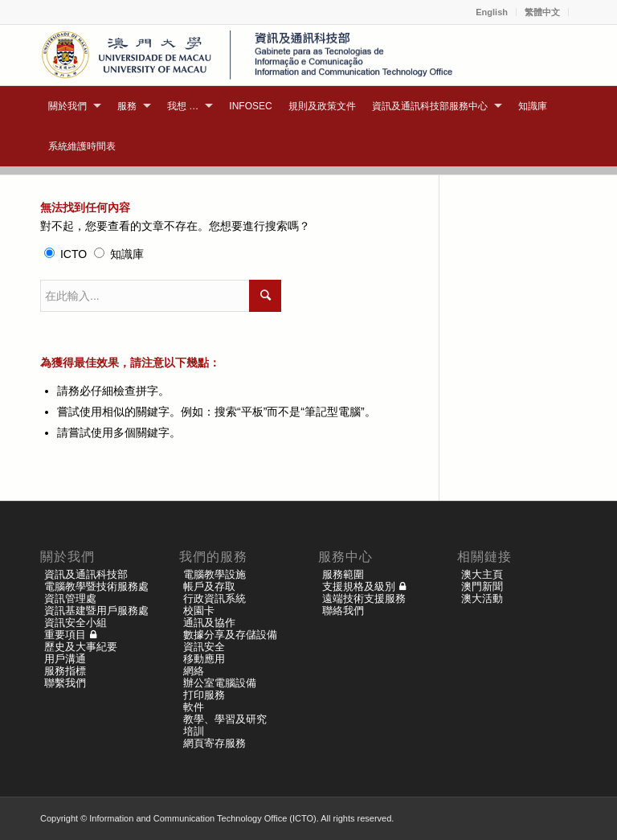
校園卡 (199, 611)
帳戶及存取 (209, 586)
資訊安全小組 (76, 623)
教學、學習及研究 (225, 719)
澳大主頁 (482, 574)
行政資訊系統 (215, 598)
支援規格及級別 (359, 586)
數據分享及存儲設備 (230, 635)
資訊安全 (204, 647)
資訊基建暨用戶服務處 (96, 611)
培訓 (194, 731)
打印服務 (204, 695)
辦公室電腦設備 (220, 683)
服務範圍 (343, 574)
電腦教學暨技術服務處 (96, 586)
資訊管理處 (70, 598)
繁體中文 (542, 12)
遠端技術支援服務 (364, 598)
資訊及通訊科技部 (86, 574)
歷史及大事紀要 (81, 647)
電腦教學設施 (215, 574)
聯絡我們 (343, 611)
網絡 (194, 671)
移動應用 (204, 659)
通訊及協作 (209, 623)
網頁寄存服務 (215, 743)
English (492, 12)
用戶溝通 (65, 659)
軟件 (194, 707)
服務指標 (65, 671)
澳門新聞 (482, 586)
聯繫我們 (65, 683)
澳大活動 (482, 598)
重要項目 (65, 635)
